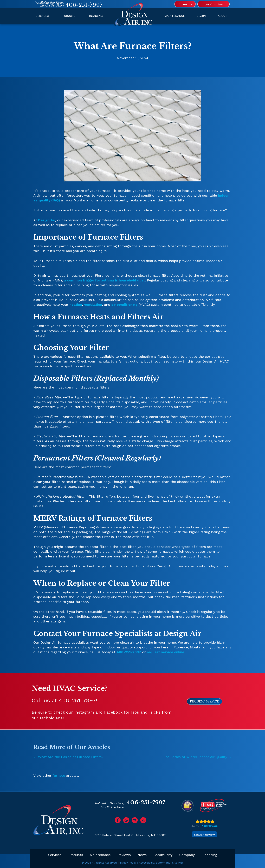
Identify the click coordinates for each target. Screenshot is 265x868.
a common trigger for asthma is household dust (104, 280)
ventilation (93, 305)
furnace (59, 775)
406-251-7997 (84, 5)
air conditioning (124, 305)
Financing (95, 16)
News (142, 855)
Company (187, 855)
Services (42, 16)
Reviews (124, 855)
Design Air (47, 220)
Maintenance (175, 16)
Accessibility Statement (154, 863)
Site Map (178, 863)
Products (68, 16)
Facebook (113, 712)
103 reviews (210, 826)
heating (76, 305)
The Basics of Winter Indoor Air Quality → (197, 757)
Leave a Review (204, 835)
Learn (201, 16)
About (222, 16)
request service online (166, 652)
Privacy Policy (127, 863)
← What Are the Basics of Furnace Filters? (68, 757)
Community (163, 855)
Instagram (84, 712)
